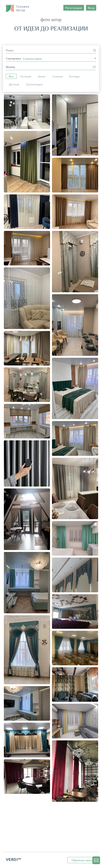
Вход (91, 8)
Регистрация (74, 8)
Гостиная (26, 76)
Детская (14, 84)
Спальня (57, 76)
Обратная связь (82, 860)
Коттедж (74, 76)
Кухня (42, 76)
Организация (34, 84)
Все (11, 76)
